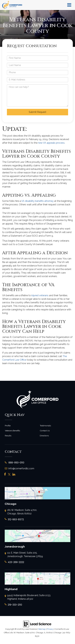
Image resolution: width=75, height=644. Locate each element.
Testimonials (45, 426)
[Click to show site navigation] (69, 5)
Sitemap (42, 629)
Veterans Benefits (12, 431)
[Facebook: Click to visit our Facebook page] (5, 474)
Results (8, 436)
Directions (44, 436)
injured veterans (40, 295)
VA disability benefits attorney (37, 201)
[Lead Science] (37, 624)
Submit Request (37, 112)
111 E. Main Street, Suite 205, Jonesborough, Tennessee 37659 (24, 555)
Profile (8, 426)
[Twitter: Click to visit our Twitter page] (9, 474)
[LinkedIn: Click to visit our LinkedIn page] (14, 474)
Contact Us (45, 431)
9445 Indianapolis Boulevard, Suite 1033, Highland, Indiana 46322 (28, 597)
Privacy (50, 629)
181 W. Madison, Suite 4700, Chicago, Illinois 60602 (21, 512)
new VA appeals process (51, 143)
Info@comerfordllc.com (20, 468)
